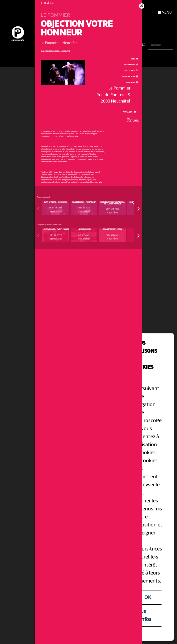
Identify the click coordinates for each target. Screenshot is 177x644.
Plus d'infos (144, 616)
